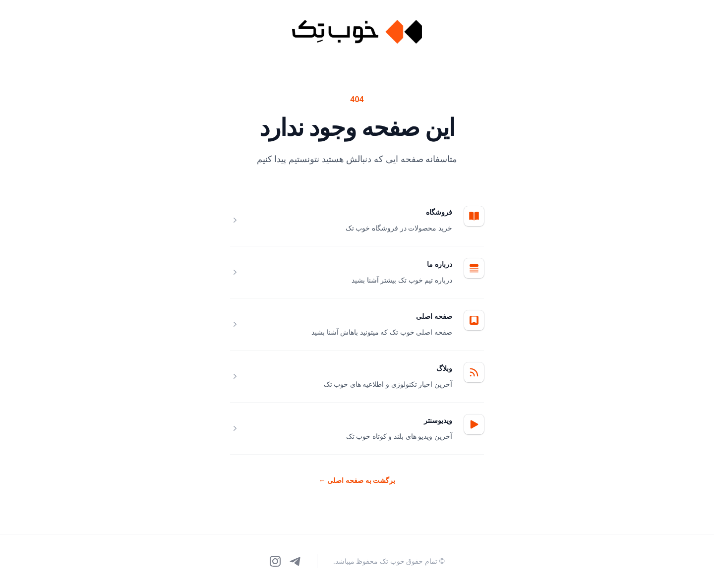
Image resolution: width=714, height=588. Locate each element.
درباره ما (440, 264)
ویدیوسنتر (438, 420)
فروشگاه (439, 212)
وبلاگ (444, 368)
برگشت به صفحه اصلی (357, 480)
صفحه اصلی (434, 316)
